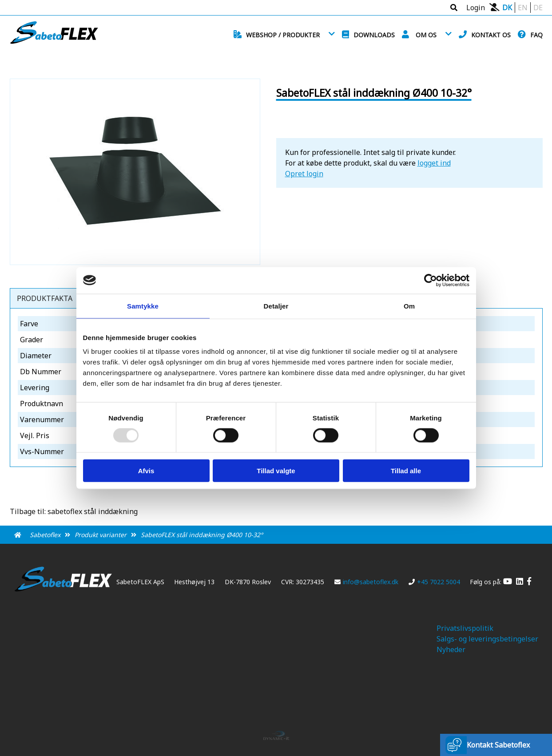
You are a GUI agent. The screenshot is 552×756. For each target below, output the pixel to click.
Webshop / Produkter (283, 35)
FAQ (536, 35)
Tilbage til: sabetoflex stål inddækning (74, 511)
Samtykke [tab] (143, 306)
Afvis (146, 471)
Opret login (304, 174)
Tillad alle (406, 471)
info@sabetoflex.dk (366, 582)
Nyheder (451, 649)
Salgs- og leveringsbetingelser (487, 639)
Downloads (374, 35)
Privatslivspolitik (465, 628)
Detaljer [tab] (276, 306)
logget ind (434, 163)
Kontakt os (491, 35)
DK (507, 8)
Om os (426, 35)
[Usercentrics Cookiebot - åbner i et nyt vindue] (431, 280)
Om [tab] (409, 306)
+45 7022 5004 (434, 582)
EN (523, 8)
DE (538, 8)
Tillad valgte (276, 471)
